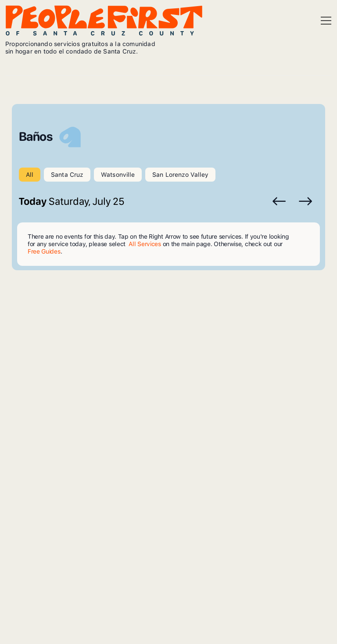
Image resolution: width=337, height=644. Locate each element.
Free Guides (44, 251)
